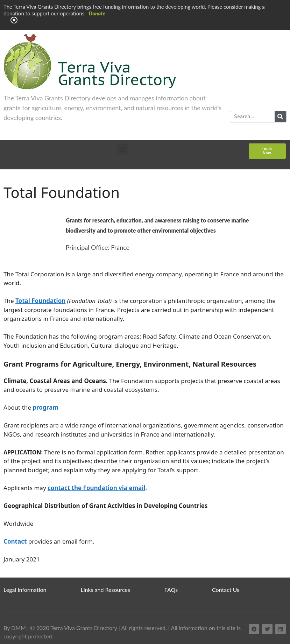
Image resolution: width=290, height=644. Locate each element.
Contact (15, 541)
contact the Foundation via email (97, 488)
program (45, 407)
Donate (97, 13)
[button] (123, 149)
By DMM (15, 628)
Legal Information (25, 590)
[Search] (280, 117)
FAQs (171, 590)
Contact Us (226, 590)
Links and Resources (105, 590)
